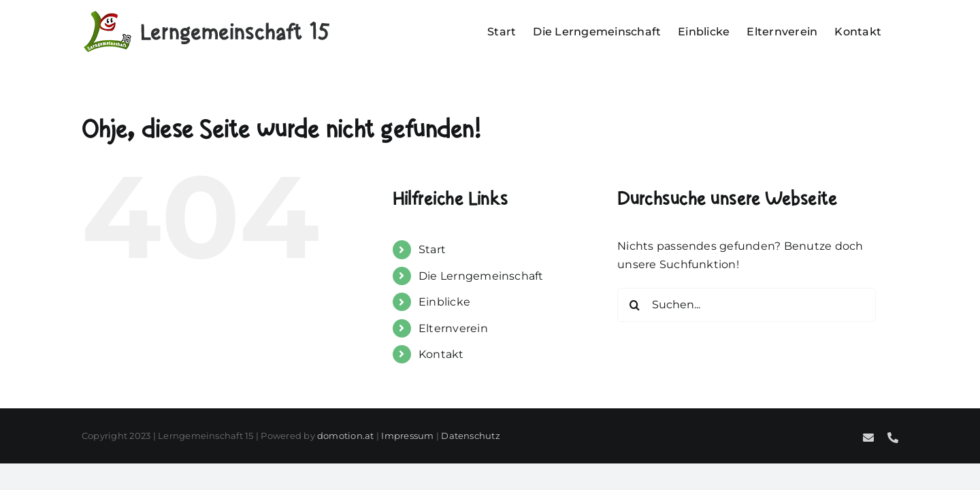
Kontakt (441, 354)
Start (432, 249)
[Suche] (634, 305)
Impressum (407, 436)
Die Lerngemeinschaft (481, 276)
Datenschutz (471, 436)
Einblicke (444, 302)
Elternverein (453, 328)
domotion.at (346, 436)
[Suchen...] (747, 305)
